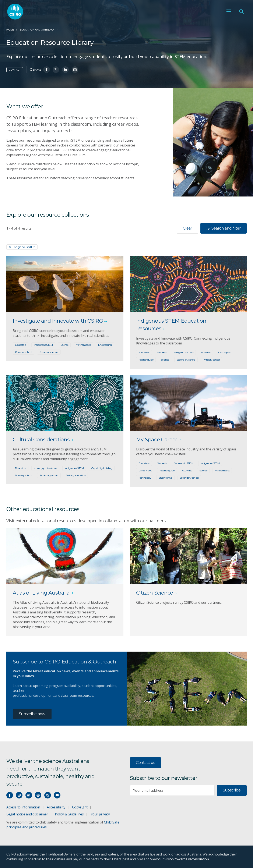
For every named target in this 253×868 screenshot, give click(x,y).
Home (10, 29)
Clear (187, 228)
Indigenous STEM (22, 247)
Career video (145, 470)
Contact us (146, 763)
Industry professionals (45, 468)
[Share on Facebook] (47, 70)
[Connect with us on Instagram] (19, 795)
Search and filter (224, 228)
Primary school (23, 352)
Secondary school (49, 352)
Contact (15, 70)
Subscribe (232, 790)
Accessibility (56, 807)
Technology (145, 478)
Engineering (105, 345)
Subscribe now (32, 714)
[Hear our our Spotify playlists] (38, 795)
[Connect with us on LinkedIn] (29, 795)
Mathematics (83, 345)
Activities (206, 352)
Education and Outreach (37, 29)
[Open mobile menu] (229, 11)
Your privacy (100, 814)
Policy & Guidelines (69, 814)
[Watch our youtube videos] (57, 795)
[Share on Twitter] (56, 70)
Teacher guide (146, 360)
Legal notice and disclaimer (27, 814)
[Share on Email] (75, 70)
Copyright (80, 807)
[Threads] (48, 795)
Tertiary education (76, 475)
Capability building (102, 468)
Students (162, 352)
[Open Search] (241, 11)
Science (64, 345)
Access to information (23, 807)
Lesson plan (225, 352)
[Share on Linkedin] (65, 70)
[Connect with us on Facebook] (10, 795)
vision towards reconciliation (187, 859)
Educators (21, 345)
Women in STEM (184, 463)
